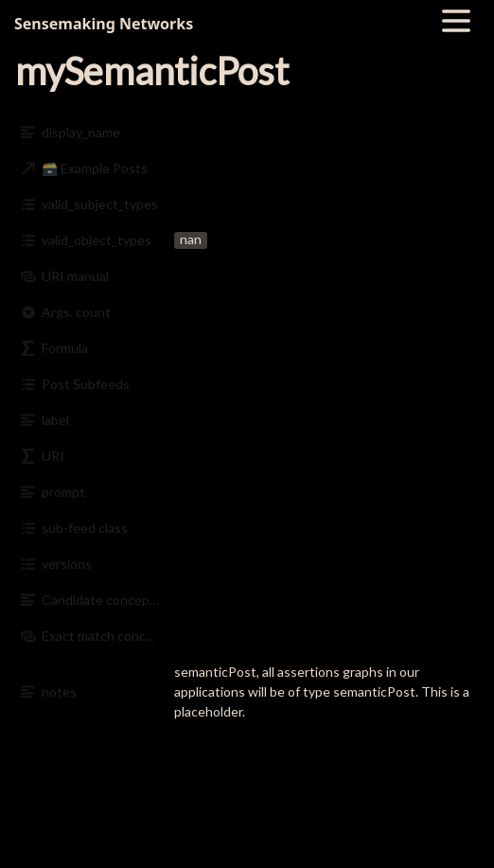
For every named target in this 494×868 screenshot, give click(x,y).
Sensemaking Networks (104, 24)
